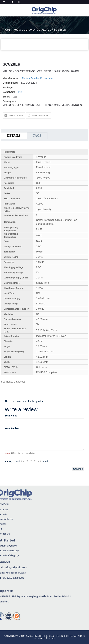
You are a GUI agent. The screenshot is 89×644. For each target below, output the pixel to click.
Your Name (11, 416)
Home (7, 30)
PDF (21, 92)
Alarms (46, 30)
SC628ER (60, 30)
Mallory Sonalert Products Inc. (38, 78)
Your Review (12, 428)
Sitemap (50, 638)
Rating (8, 461)
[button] (12, 46)
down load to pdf (41, 116)
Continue (78, 469)
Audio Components (26, 30)
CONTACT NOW (16, 116)
